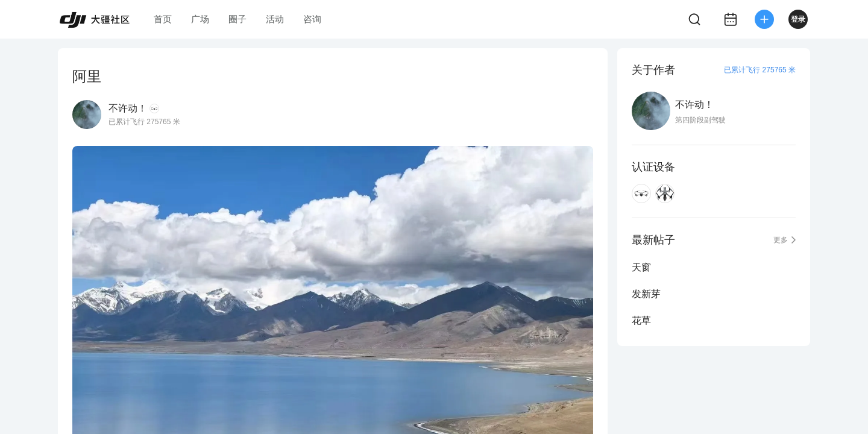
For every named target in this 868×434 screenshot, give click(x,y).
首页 (163, 19)
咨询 (312, 19)
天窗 (641, 267)
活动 (275, 19)
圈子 (237, 19)
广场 (200, 19)
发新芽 (646, 294)
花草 (641, 320)
